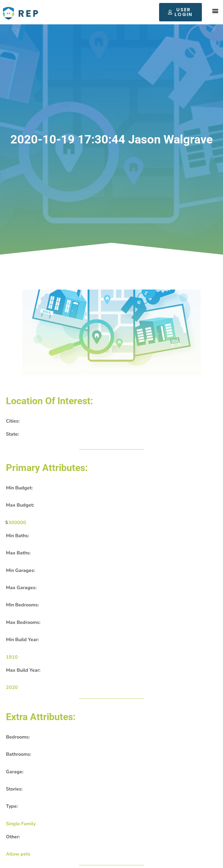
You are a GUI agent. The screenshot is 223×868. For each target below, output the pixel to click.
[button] (215, 11)
